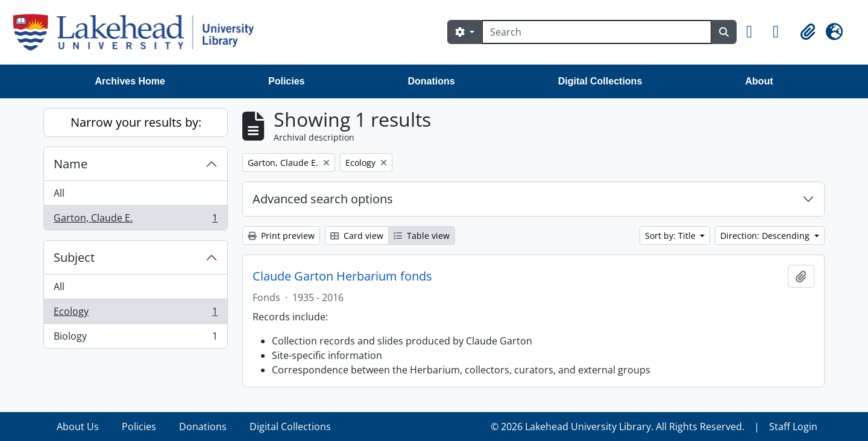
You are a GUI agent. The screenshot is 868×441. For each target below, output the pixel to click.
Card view (357, 236)
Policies (286, 81)
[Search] (597, 32)
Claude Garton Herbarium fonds (342, 276)
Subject (74, 257)
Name (71, 164)
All (59, 193)
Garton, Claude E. (135, 220)
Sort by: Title (671, 236)
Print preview (281, 236)
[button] (755, 32)
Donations (431, 81)
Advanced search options (323, 199)
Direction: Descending (766, 236)
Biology (135, 338)
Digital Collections (600, 81)
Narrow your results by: (136, 122)
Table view (422, 236)
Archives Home (131, 81)
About (759, 81)
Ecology (135, 314)
